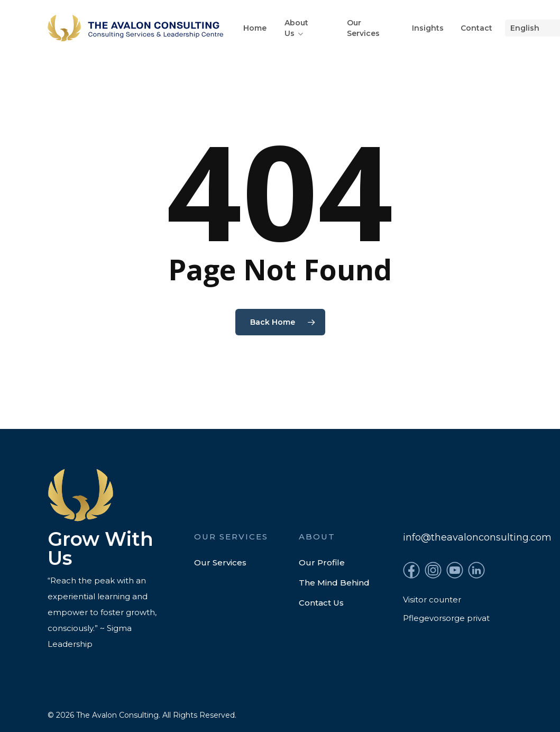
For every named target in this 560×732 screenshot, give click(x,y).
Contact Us (321, 603)
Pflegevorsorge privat (446, 618)
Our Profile (322, 562)
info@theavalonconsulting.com (477, 537)
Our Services (220, 562)
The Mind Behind (334, 583)
